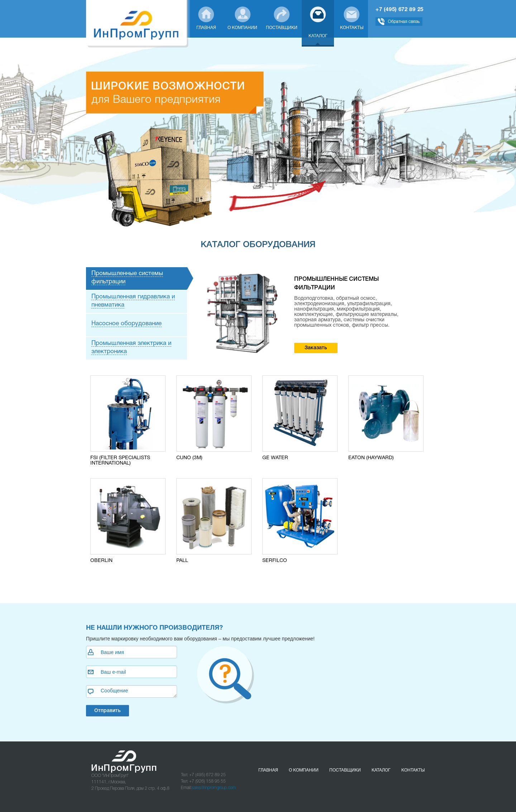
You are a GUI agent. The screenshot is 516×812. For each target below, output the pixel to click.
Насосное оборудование (126, 324)
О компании (304, 770)
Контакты (413, 770)
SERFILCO (275, 561)
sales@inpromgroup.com (214, 788)
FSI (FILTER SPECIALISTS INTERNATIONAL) (120, 461)
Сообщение (132, 691)
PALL (182, 561)
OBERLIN (101, 561)
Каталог (381, 770)
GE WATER (275, 458)
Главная (268, 770)
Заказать (316, 348)
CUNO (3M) (189, 458)
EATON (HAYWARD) (371, 458)
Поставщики (345, 770)
